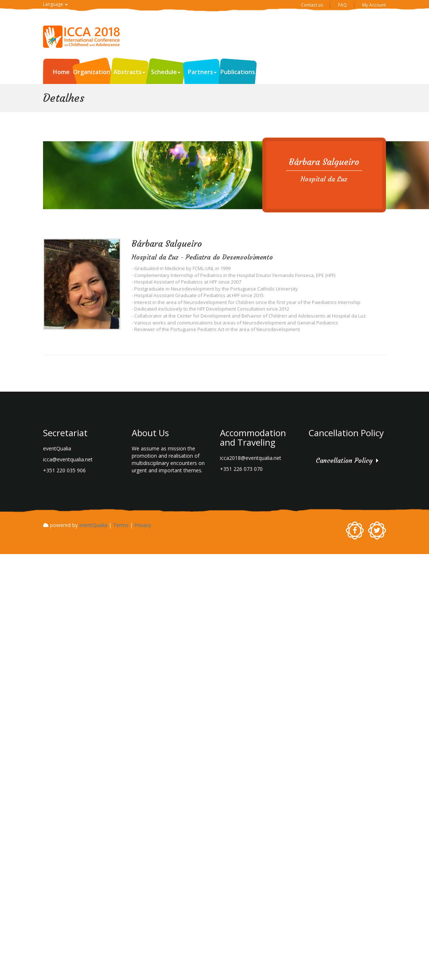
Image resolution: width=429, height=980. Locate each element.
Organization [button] (93, 72)
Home (61, 72)
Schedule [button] (166, 72)
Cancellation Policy (344, 460)
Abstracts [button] (129, 72)
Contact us (312, 5)
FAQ (343, 5)
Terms (121, 525)
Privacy (143, 525)
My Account (374, 5)
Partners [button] (202, 72)
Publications (238, 72)
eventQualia (93, 525)
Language (55, 4)
